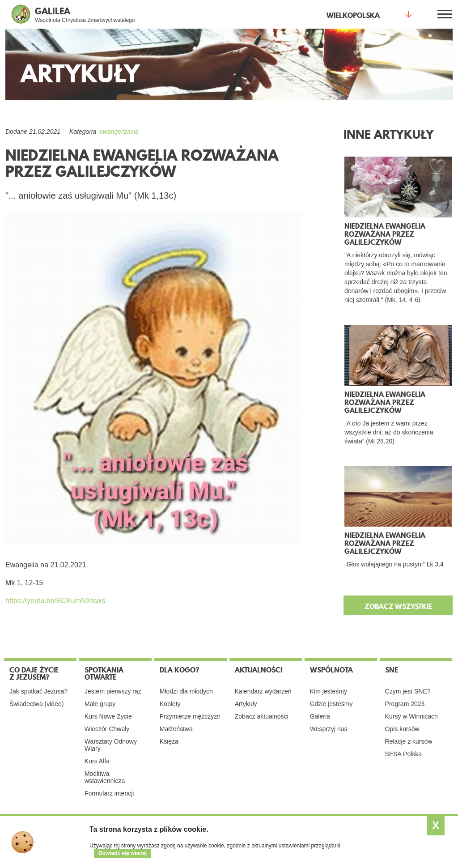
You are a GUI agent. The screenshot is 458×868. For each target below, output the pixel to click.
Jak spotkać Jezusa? (38, 691)
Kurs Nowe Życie (108, 716)
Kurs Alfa (97, 761)
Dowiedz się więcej (123, 853)
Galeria (320, 716)
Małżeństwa (176, 729)
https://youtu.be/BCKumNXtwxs (55, 601)
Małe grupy (100, 704)
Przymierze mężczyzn (190, 716)
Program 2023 (405, 704)
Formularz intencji (109, 793)
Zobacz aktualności (262, 716)
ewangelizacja (119, 132)
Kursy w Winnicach (411, 716)
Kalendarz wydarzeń (263, 691)
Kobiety (170, 704)
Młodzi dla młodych (186, 691)
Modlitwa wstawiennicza (105, 777)
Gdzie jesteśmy (331, 704)
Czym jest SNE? (408, 691)
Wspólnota (331, 670)
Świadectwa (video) (36, 704)
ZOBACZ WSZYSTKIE (398, 606)
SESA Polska (404, 754)
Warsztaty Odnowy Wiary (111, 745)
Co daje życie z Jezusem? (34, 673)
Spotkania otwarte (104, 673)
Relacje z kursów (409, 741)
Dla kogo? (179, 670)
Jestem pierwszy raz (113, 691)
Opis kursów (402, 729)
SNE (392, 670)
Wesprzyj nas (329, 729)
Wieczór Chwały (107, 729)
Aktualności (259, 670)
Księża (169, 741)
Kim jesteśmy (329, 691)
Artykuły (246, 704)
